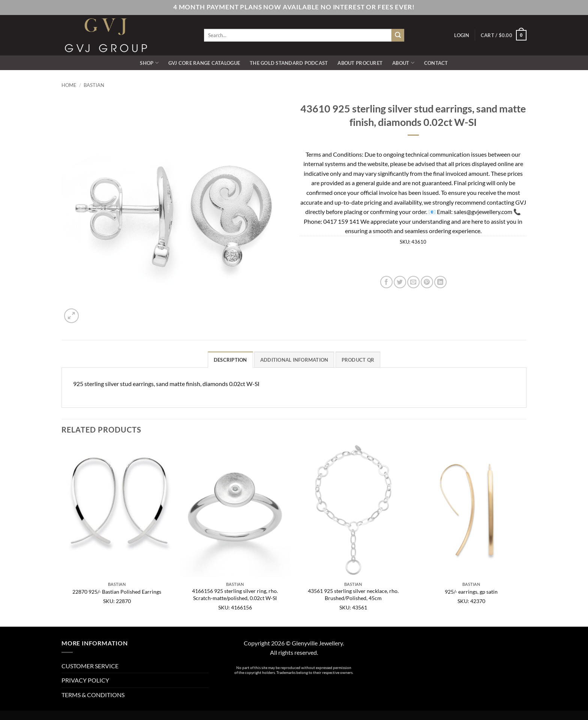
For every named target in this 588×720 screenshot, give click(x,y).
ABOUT (403, 63)
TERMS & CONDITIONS (93, 695)
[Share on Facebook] (386, 282)
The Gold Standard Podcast (289, 63)
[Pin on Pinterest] (427, 282)
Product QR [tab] (358, 360)
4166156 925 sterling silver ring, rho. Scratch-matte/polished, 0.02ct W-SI (235, 594)
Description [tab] (230, 360)
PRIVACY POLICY (85, 680)
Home (69, 85)
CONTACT (436, 63)
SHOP (149, 63)
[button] (462, 35)
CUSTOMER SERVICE (90, 666)
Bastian (94, 85)
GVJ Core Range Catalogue (204, 63)
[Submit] (398, 35)
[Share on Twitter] (400, 282)
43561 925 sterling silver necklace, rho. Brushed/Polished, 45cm (353, 594)
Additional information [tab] (294, 360)
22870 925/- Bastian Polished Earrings (117, 592)
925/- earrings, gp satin (471, 592)
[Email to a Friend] (413, 282)
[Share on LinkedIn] (440, 282)
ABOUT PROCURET (360, 63)
